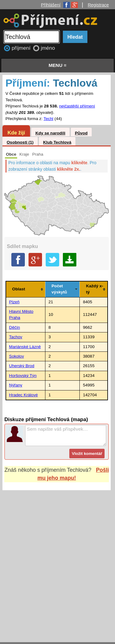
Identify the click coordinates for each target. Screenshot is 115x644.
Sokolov (17, 356)
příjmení (22, 48)
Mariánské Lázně (25, 347)
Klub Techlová (57, 142)
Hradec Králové (24, 395)
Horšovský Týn (23, 376)
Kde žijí (16, 133)
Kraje (24, 154)
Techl (48, 119)
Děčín (15, 327)
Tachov (16, 337)
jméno (48, 48)
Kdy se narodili (50, 133)
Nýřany (16, 385)
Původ (81, 133)
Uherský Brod (22, 366)
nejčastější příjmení (77, 106)
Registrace (98, 5)
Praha (38, 154)
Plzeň (14, 302)
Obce (11, 154)
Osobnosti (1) (20, 142)
